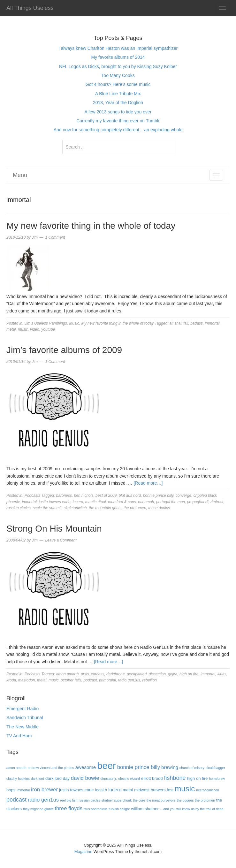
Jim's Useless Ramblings (46, 323)
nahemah (146, 502)
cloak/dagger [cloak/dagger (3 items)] (215, 768)
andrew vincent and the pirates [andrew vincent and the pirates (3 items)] (51, 768)
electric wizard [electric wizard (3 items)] (129, 779)
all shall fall (179, 323)
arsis (85, 674)
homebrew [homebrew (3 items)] (217, 779)
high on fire (189, 674)
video (35, 329)
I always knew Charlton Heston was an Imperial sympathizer (118, 48)
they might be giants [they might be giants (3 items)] (38, 809)
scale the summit (47, 508)
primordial (107, 680)
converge (183, 495)
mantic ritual (96, 502)
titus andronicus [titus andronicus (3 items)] (96, 809)
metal (11, 329)
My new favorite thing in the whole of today (91, 226)
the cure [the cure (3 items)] (139, 800)
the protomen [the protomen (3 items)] (205, 800)
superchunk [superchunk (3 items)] (123, 800)
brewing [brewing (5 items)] (170, 767)
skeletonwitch (75, 508)
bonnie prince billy (158, 495)
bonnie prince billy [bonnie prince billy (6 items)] (139, 767)
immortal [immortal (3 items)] (23, 790)
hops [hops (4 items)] (11, 790)
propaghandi (198, 502)
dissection (157, 674)
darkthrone (115, 674)
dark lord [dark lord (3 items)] (38, 779)
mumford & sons (122, 502)
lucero (78, 502)
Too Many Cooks (118, 75)
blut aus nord (130, 495)
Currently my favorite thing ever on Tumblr (118, 121)
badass (197, 323)
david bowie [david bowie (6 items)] (85, 778)
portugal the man (171, 502)
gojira (173, 674)
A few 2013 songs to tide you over (118, 112)
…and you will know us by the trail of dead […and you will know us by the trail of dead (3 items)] (192, 809)
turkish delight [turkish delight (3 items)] (119, 809)
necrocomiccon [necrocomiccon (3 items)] (208, 790)
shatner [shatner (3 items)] (107, 800)
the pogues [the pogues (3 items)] (185, 800)
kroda (11, 680)
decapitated (137, 674)
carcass (98, 674)
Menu (20, 175)
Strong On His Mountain (54, 529)
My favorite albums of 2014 (118, 57)
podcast (90, 680)
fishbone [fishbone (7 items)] (175, 778)
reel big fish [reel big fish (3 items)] (69, 800)
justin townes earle (54, 502)
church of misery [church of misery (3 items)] (192, 768)
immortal (212, 323)
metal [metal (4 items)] (128, 790)
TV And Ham (19, 736)
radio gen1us (129, 680)
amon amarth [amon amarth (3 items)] (16, 768)
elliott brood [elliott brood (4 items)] (152, 778)
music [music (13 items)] (185, 789)
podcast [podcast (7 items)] (16, 800)
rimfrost (217, 502)
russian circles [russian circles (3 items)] (89, 800)
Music (74, 323)
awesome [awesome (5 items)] (86, 767)
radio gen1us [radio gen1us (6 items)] (43, 800)
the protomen (135, 508)
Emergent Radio (23, 709)
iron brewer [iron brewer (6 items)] (44, 790)
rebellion (150, 680)
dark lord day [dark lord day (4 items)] (57, 778)
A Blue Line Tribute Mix (118, 94)
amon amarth (68, 674)
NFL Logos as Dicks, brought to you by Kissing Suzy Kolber (118, 66)
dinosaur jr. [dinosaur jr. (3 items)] (109, 779)
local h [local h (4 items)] (101, 790)
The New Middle (23, 727)
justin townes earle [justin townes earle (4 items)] (76, 790)
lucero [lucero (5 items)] (115, 790)
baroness (64, 495)
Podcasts (32, 495)
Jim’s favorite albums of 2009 (64, 350)
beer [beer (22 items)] (107, 766)
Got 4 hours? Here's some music (118, 84)
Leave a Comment (61, 540)
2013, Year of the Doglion (118, 103)
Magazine (83, 852)
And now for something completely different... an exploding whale (118, 130)
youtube (48, 329)
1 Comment (55, 237)
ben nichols (84, 495)
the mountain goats (105, 508)
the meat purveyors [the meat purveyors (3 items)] (161, 800)
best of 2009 (106, 495)
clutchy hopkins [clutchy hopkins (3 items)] (18, 779)
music (23, 329)
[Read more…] (148, 483)
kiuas (222, 674)
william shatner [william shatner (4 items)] (145, 809)
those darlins (159, 508)
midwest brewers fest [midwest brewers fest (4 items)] (154, 790)
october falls (71, 680)
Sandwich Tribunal (25, 718)
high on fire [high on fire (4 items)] (198, 778)
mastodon (27, 680)
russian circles (19, 508)
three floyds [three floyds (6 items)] (69, 808)
